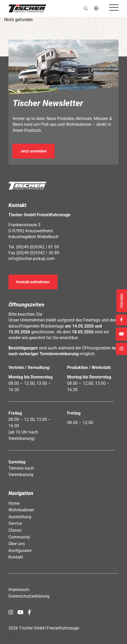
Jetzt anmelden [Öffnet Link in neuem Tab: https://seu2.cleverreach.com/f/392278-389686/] (34, 151)
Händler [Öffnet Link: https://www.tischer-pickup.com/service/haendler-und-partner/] (122, 301)
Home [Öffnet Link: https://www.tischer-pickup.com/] (14, 503)
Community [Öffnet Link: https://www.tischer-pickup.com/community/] (19, 537)
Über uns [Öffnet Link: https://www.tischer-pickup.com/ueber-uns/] (17, 544)
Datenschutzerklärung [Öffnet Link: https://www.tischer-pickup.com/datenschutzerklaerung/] (29, 596)
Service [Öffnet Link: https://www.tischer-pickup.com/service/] (15, 523)
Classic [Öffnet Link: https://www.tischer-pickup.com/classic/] (15, 530)
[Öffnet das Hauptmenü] (114, 8)
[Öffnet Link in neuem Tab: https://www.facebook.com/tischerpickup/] (29, 612)
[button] (27, 8)
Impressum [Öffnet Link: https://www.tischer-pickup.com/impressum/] (19, 590)
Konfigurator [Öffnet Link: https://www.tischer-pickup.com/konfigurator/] (20, 551)
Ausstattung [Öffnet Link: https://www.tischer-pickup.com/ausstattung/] (20, 517)
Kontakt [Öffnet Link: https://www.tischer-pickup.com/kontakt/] (16, 557)
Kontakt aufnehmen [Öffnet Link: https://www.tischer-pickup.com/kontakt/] (33, 282)
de (97, 8)
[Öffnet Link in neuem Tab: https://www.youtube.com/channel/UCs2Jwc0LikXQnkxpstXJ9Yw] (20, 612)
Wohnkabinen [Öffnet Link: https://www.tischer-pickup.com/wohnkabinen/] (21, 510)
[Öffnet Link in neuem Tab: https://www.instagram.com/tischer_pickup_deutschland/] (11, 612)
